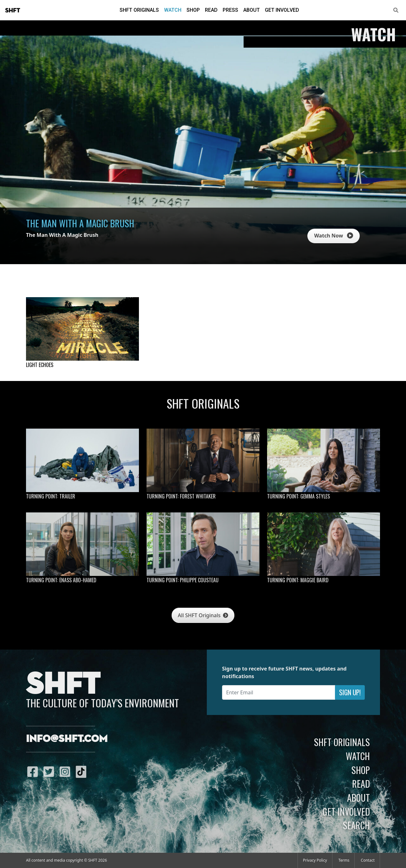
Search (356, 825)
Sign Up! (350, 692)
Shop (193, 10)
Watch (173, 10)
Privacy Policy (315, 860)
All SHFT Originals (203, 615)
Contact (368, 860)
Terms (344, 860)
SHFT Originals (139, 10)
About (252, 10)
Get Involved (282, 10)
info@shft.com (67, 739)
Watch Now (333, 236)
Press (230, 10)
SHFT (13, 10)
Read (211, 10)
